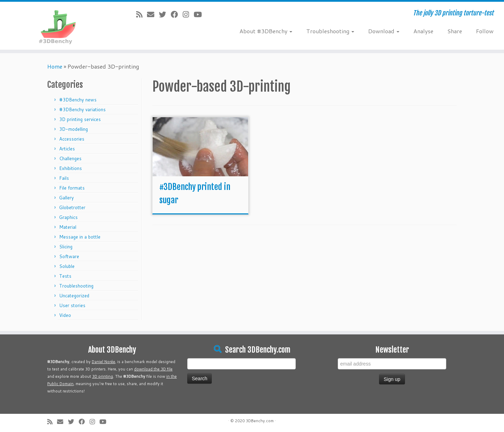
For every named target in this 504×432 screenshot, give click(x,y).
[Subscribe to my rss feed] (142, 14)
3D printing (103, 376)
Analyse (423, 31)
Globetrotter (72, 207)
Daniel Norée (103, 362)
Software (69, 256)
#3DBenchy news (78, 100)
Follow (485, 31)
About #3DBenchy (266, 31)
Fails (64, 178)
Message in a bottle (80, 237)
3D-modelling (73, 129)
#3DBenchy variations (82, 109)
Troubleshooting (330, 31)
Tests (65, 276)
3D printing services (80, 119)
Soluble (67, 266)
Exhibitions (71, 168)
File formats (72, 188)
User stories (72, 305)
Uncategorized (74, 296)
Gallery (66, 198)
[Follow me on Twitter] (165, 14)
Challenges (70, 158)
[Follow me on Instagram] (188, 14)
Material (68, 227)
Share (455, 31)
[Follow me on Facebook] (177, 14)
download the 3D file (153, 369)
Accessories (72, 139)
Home (55, 66)
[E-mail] (153, 14)
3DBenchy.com (260, 421)
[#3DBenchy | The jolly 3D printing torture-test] (58, 26)
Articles (67, 149)
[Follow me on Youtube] (200, 14)
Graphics (68, 217)
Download (384, 31)
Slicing (66, 247)
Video (65, 315)
